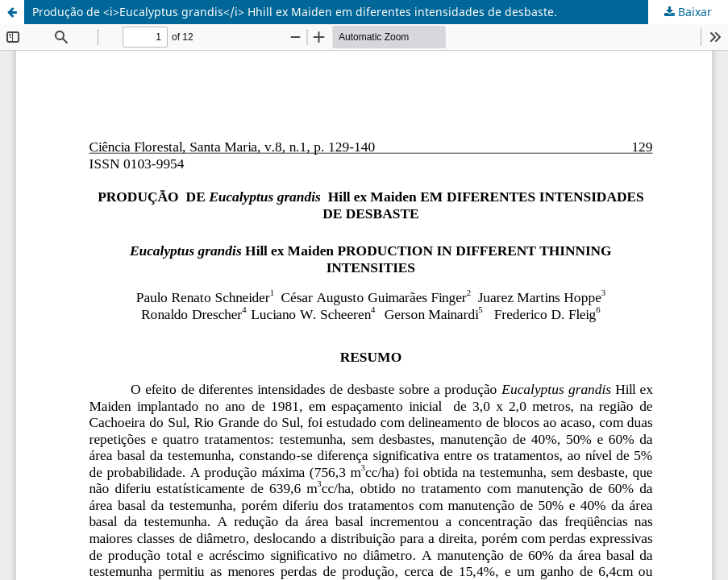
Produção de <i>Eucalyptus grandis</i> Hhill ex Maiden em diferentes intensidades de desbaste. (295, 12)
